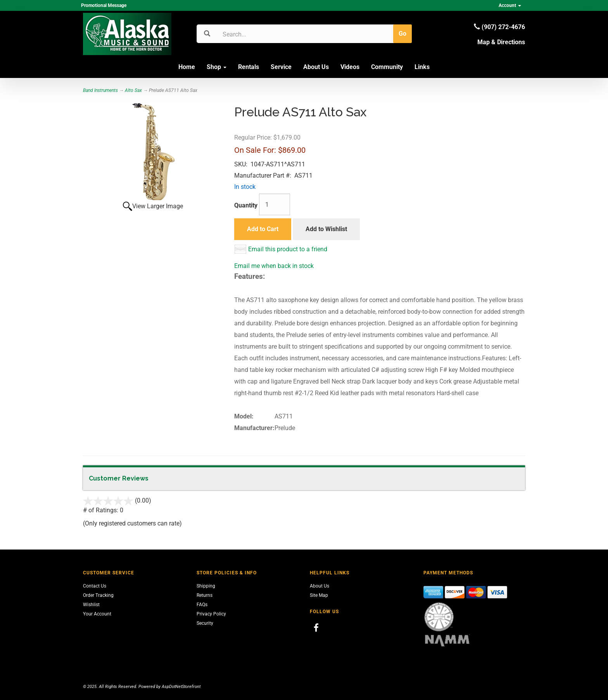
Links (422, 67)
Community (387, 67)
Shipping (206, 586)
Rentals (249, 67)
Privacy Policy (211, 614)
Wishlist (91, 605)
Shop (217, 67)
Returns (205, 595)
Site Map (319, 595)
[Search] (260, 34)
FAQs (202, 605)
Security (205, 623)
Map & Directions (501, 42)
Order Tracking (98, 595)
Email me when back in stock (274, 266)
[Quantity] (275, 204)
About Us (316, 67)
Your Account (97, 614)
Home (187, 67)
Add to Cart (263, 229)
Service (281, 67)
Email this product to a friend (288, 249)
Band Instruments (100, 90)
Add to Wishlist (326, 229)
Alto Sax (133, 90)
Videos (350, 67)
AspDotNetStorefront (181, 687)
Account (510, 5)
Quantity (246, 205)
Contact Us (95, 586)
